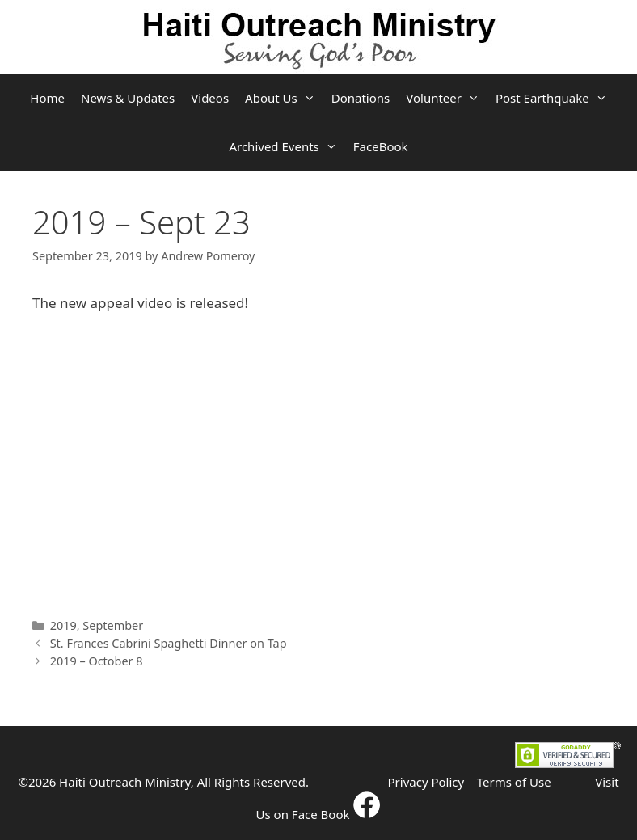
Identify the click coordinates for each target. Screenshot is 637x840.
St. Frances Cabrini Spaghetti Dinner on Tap (169, 643)
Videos (210, 98)
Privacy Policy (426, 782)
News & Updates (128, 98)
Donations (361, 98)
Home (47, 98)
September (113, 625)
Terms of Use (514, 782)
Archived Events (287, 146)
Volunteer (447, 98)
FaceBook (381, 146)
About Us (284, 98)
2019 (63, 625)
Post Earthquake (555, 98)
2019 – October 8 (97, 661)
